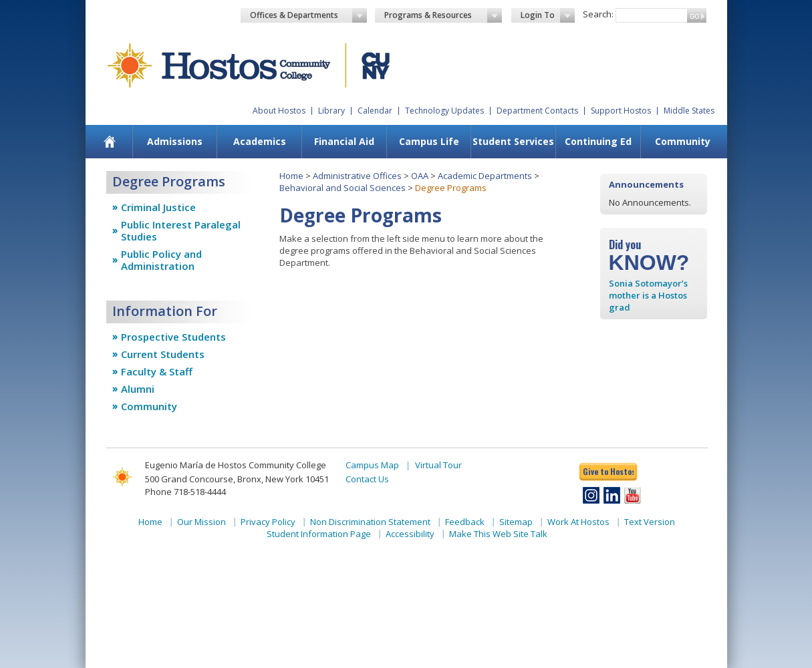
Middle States (689, 111)
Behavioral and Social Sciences (343, 188)
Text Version (650, 522)
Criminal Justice (158, 207)
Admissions (175, 141)
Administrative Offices (357, 176)
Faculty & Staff (157, 371)
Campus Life (429, 141)
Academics (260, 141)
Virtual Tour (438, 465)
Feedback (465, 522)
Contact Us (367, 479)
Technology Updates (444, 111)
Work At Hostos (578, 522)
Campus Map (372, 465)
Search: (598, 14)
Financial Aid (344, 141)
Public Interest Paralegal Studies (181, 230)
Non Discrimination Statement (370, 522)
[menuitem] (109, 142)
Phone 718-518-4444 (185, 492)
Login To (548, 15)
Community (683, 141)
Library (331, 111)
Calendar (375, 111)
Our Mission (201, 522)
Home (291, 176)
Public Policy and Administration (161, 260)
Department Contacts (537, 111)
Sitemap (516, 522)
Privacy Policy (268, 522)
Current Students (163, 354)
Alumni (138, 389)
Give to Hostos (608, 471)
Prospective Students (173, 337)
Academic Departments (485, 176)
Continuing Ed (598, 141)
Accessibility (410, 534)
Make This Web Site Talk (498, 534)
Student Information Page (319, 534)
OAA (420, 176)
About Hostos (279, 111)
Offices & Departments (309, 15)
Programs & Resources (443, 15)
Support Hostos (621, 111)
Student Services (513, 141)
